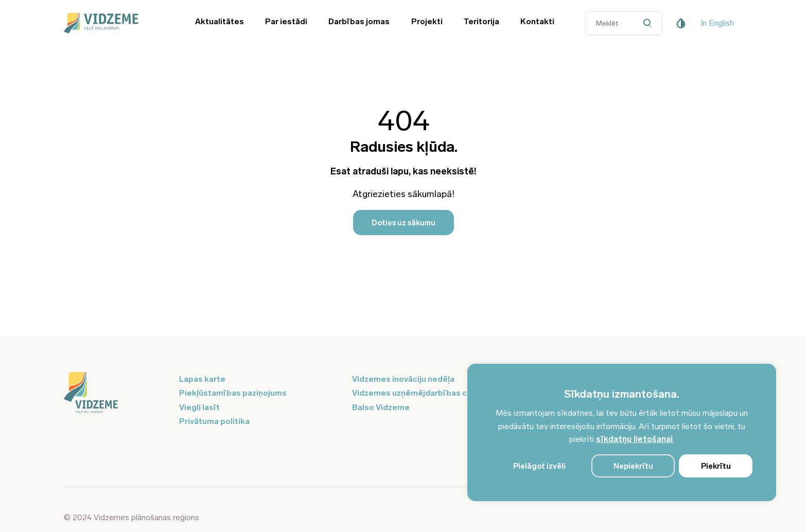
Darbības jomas (359, 21)
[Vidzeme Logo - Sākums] (115, 23)
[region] (622, 432)
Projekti (427, 21)
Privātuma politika (214, 421)
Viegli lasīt (199, 407)
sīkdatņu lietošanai (634, 439)
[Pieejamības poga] (681, 23)
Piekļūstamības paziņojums (233, 393)
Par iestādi (286, 21)
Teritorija (481, 21)
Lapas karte (202, 379)
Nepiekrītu (633, 466)
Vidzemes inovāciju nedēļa (403, 379)
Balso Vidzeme (381, 407)
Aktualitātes (220, 21)
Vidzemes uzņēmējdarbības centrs (420, 393)
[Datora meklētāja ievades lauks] (624, 23)
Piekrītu (716, 466)
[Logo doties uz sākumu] (115, 394)
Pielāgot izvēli (539, 466)
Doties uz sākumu (403, 223)
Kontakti (537, 21)
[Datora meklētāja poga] (650, 23)
